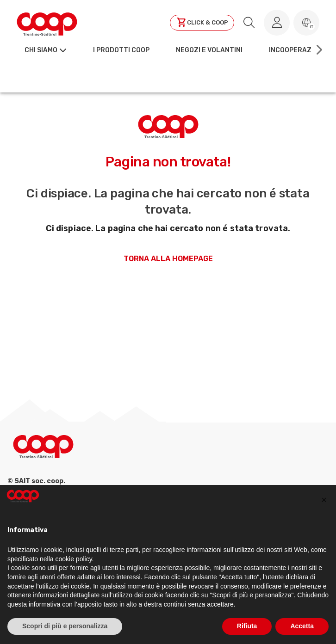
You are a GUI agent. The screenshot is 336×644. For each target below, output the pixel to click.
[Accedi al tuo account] (277, 23)
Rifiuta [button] (247, 626)
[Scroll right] (318, 50)
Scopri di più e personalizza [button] (65, 626)
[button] (306, 23)
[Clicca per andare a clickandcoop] (202, 23)
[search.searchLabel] (249, 23)
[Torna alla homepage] (47, 23)
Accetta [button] (302, 626)
